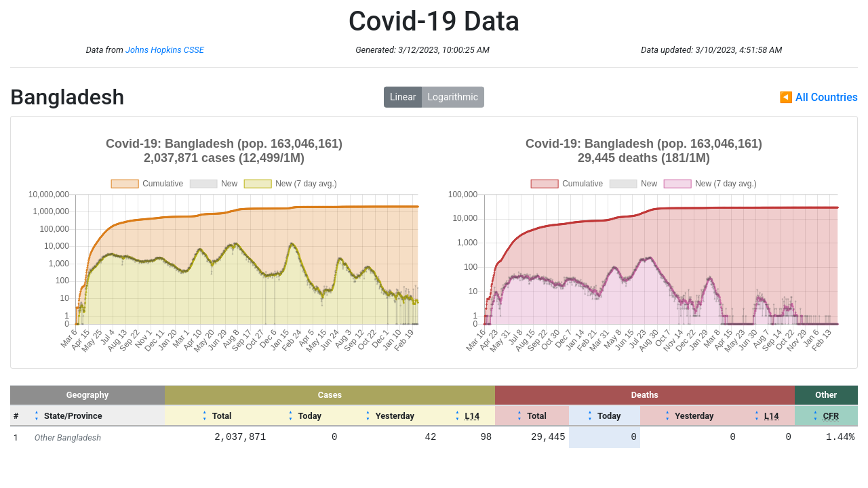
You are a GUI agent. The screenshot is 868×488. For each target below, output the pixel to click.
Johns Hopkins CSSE (165, 50)
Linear (403, 97)
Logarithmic (453, 97)
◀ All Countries (818, 97)
